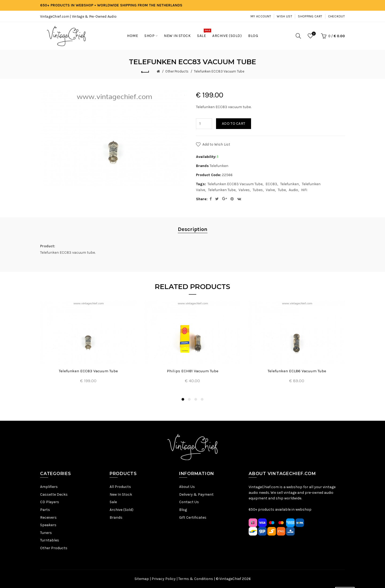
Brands (116, 517)
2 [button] (189, 399)
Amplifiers (49, 487)
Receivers (48, 517)
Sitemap (142, 579)
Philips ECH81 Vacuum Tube (193, 371)
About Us (187, 487)
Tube (282, 190)
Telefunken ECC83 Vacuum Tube (219, 71)
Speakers (48, 525)
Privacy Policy (164, 579)
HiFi (304, 190)
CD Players (50, 502)
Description (193, 229)
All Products (120, 487)
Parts (45, 510)
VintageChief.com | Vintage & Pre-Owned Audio (78, 16)
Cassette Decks (54, 494)
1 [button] (183, 399)
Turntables (50, 540)
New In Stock (121, 494)
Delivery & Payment (196, 494)
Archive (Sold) (122, 510)
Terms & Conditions (196, 579)
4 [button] (202, 399)
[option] (88, 345)
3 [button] (196, 399)
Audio (293, 190)
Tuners (46, 533)
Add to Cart (234, 124)
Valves (244, 190)
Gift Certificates (193, 517)
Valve (270, 190)
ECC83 (271, 184)
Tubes (258, 190)
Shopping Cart (310, 16)
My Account (261, 16)
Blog (183, 510)
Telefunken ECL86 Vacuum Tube (297, 371)
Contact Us (189, 502)
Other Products (177, 71)
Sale (113, 502)
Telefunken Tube (222, 190)
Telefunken (219, 166)
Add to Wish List (216, 144)
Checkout (336, 16)
